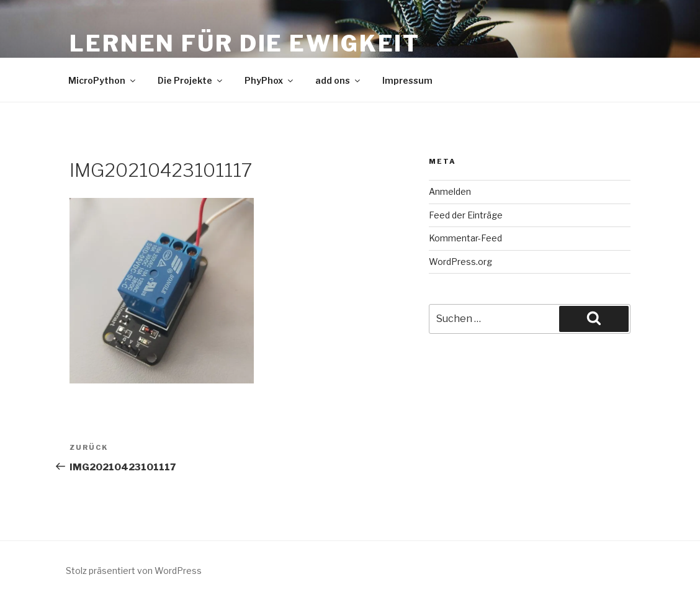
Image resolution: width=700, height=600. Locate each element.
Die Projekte (191, 80)
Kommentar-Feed (465, 238)
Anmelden (450, 191)
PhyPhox (270, 80)
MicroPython (103, 80)
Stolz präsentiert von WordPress (134, 571)
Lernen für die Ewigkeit (245, 43)
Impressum (407, 80)
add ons (339, 80)
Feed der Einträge (466, 215)
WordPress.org (460, 262)
